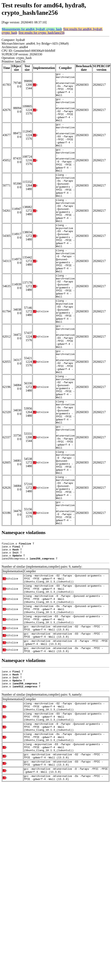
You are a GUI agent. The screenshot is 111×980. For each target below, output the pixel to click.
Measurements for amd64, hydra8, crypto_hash (32, 29)
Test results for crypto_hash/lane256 (41, 33)
